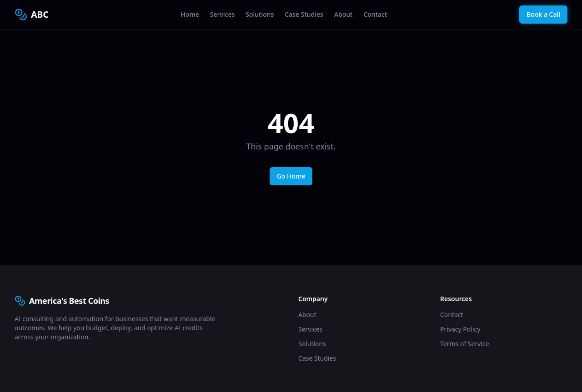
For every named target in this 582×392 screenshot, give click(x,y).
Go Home (291, 176)
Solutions (260, 14)
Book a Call (543, 14)
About (344, 14)
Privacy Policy (460, 329)
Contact (375, 14)
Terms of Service (465, 344)
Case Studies (304, 14)
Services (223, 14)
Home (190, 14)
